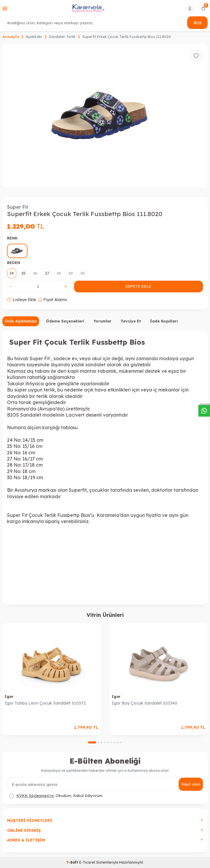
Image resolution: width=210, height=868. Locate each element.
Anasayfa (11, 37)
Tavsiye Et (131, 321)
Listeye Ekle (21, 300)
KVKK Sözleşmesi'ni (35, 795)
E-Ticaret (87, 862)
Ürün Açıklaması (21, 321)
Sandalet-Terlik (62, 37)
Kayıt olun (191, 784)
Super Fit (18, 207)
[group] (105, 116)
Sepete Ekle (138, 286)
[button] (92, 742)
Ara (197, 23)
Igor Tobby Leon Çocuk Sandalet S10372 (45, 703)
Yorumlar (102, 321)
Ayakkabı (34, 37)
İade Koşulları (164, 321)
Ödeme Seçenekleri (65, 321)
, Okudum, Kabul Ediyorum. (56, 796)
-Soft (73, 862)
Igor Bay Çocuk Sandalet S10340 (144, 703)
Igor (9, 697)
